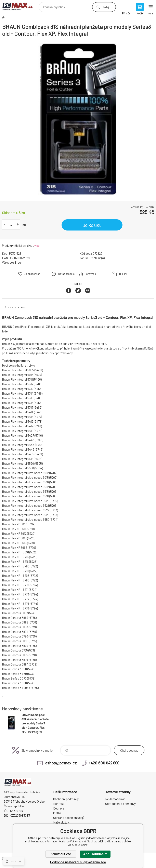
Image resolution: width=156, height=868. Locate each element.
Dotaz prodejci (67, 274)
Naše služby (61, 822)
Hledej (105, 7)
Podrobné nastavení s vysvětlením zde (78, 862)
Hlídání (123, 274)
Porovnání (91, 274)
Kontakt (59, 804)
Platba (57, 813)
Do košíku (92, 225)
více (37, 246)
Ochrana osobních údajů (69, 818)
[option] (78, 119)
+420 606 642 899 (104, 763)
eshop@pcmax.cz (61, 763)
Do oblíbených (32, 274)
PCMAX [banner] (20, 6)
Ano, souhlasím (95, 854)
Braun (19, 262)
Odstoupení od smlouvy (120, 804)
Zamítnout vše (61, 854)
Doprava (59, 808)
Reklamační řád (115, 799)
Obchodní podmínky (66, 799)
